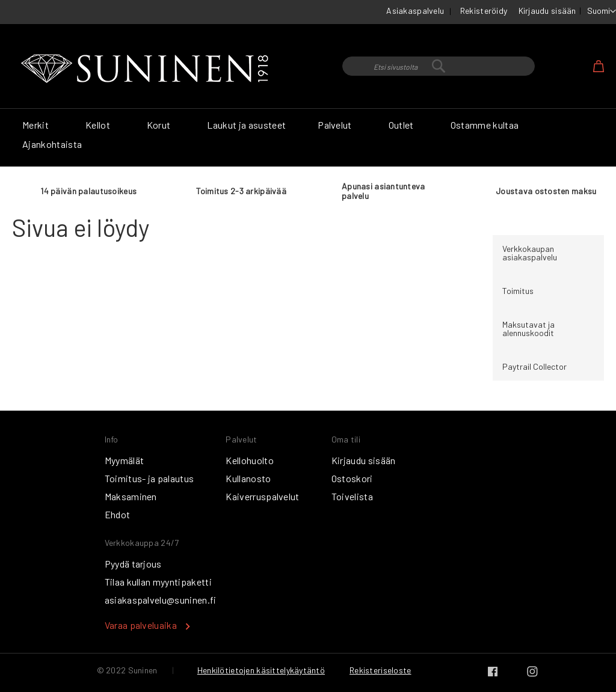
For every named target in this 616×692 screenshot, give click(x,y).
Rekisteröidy (484, 11)
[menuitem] (38, 125)
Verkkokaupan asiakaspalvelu (530, 253)
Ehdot (118, 514)
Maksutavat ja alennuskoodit (528, 329)
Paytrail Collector (534, 366)
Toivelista (352, 496)
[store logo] (147, 69)
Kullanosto (248, 478)
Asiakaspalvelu (415, 11)
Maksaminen (131, 496)
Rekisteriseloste (380, 670)
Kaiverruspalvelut (262, 496)
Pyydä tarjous (133, 564)
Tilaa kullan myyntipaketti (158, 582)
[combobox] (439, 66)
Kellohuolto (250, 460)
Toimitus (518, 291)
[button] (602, 11)
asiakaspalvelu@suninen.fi (161, 600)
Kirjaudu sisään (547, 11)
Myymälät (125, 460)
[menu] (308, 138)
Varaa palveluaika (141, 625)
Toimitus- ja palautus (149, 478)
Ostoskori (352, 478)
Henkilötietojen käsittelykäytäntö (261, 670)
